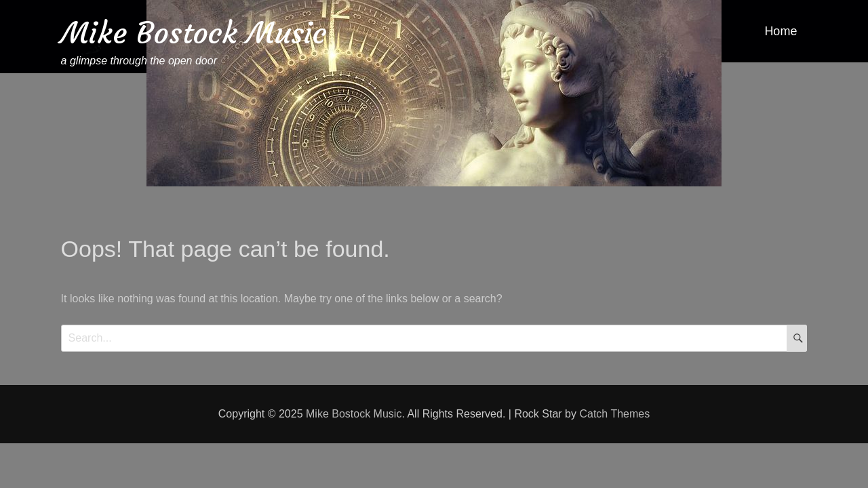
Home (781, 31)
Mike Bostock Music (194, 33)
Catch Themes (614, 414)
